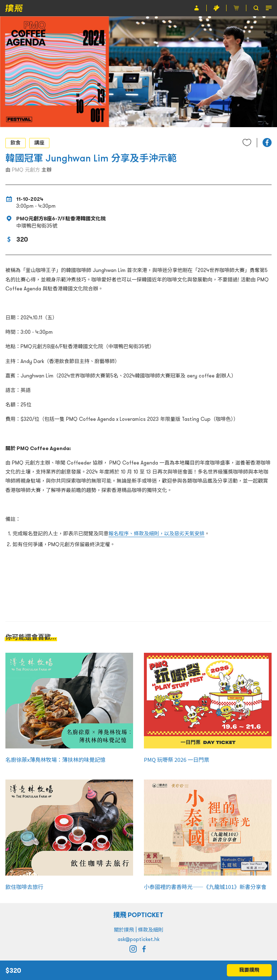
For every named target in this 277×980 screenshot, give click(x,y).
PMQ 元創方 (26, 170)
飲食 (16, 143)
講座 (39, 143)
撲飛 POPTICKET (139, 915)
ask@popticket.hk (138, 939)
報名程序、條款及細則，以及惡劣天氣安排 (157, 534)
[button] (267, 143)
